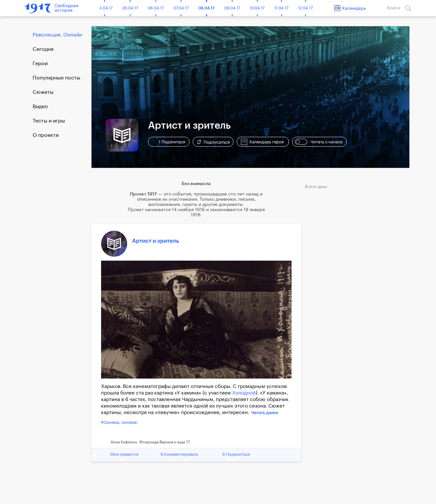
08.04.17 (206, 8)
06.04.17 (156, 8)
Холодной (244, 393)
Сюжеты (43, 92)
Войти (394, 8)
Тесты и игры (49, 121)
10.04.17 (257, 8)
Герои (40, 64)
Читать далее (265, 413)
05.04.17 (130, 8)
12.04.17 (305, 8)
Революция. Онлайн (57, 35)
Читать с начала (319, 142)
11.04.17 (281, 8)
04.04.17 (105, 8)
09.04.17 (232, 8)
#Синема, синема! (119, 422)
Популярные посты (56, 78)
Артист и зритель (156, 241)
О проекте (46, 135)
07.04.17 (181, 8)
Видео (40, 107)
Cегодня (43, 49)
